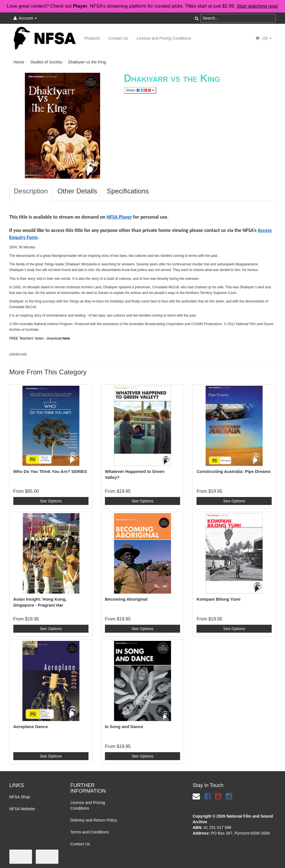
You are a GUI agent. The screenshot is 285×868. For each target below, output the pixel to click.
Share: (140, 90)
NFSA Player (119, 217)
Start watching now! (257, 6)
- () (263, 38)
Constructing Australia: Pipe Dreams (234, 471)
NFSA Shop (20, 797)
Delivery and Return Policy (94, 820)
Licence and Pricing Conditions (164, 38)
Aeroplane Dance (31, 727)
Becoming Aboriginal (126, 599)
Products (92, 38)
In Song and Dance (124, 727)
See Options (51, 501)
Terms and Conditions (89, 832)
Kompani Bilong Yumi (218, 599)
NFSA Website (22, 809)
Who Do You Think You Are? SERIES (50, 471)
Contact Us (118, 38)
